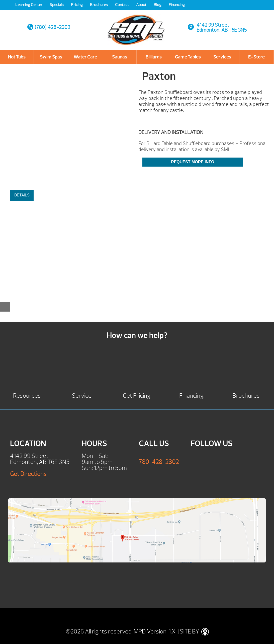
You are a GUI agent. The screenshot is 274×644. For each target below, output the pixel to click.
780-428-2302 (159, 462)
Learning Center (29, 5)
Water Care (85, 57)
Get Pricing (137, 395)
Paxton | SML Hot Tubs (136, 25)
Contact (122, 5)
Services (222, 57)
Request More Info (193, 162)
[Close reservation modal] (5, 307)
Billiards (154, 57)
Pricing (77, 5)
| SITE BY (193, 631)
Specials (57, 5)
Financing (177, 5)
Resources (27, 395)
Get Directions (28, 474)
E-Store (256, 57)
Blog (158, 5)
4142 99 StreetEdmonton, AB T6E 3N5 (222, 27)
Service (82, 395)
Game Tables (188, 57)
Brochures (99, 5)
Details (22, 195)
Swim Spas (51, 57)
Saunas (120, 57)
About (141, 5)
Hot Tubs (17, 57)
